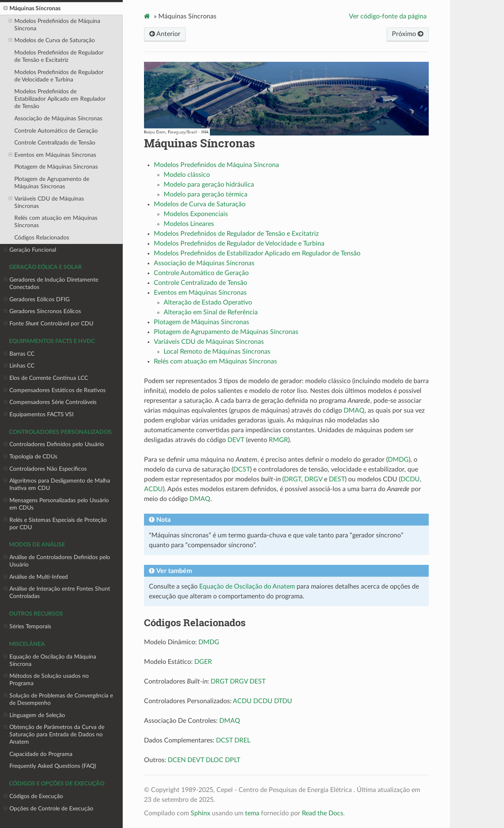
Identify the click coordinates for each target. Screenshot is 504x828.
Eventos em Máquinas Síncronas (52, 155)
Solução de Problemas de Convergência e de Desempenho (58, 699)
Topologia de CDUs (30, 457)
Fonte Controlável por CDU (48, 324)
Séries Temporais (27, 627)
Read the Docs (323, 813)
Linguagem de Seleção (34, 715)
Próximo (408, 34)
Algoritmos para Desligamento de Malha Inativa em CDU (57, 484)
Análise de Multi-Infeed (36, 577)
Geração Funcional (30, 250)
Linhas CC (19, 366)
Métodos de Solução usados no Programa (46, 679)
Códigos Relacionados (42, 238)
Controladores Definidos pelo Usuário (54, 444)
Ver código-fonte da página (388, 16)
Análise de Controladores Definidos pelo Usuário (57, 561)
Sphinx (200, 813)
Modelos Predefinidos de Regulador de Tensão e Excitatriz (59, 56)
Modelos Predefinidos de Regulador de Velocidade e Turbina (59, 76)
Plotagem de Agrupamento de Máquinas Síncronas (52, 183)
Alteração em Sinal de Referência (211, 312)
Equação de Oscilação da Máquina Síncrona (50, 660)
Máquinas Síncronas (32, 9)
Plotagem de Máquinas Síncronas (56, 167)
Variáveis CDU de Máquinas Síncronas (46, 202)
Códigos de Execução (33, 796)
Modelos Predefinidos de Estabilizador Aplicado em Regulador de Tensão (60, 99)
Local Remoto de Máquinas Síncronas (217, 352)
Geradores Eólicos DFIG (37, 300)
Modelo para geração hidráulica (209, 185)
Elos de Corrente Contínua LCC (46, 378)
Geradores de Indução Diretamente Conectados (51, 283)
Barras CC (19, 354)
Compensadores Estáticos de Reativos (55, 390)
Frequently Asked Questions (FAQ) (53, 766)
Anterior (165, 34)
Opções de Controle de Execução (48, 809)
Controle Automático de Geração (56, 131)
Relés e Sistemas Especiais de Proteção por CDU (55, 523)
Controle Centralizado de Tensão (55, 143)
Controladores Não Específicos (45, 469)
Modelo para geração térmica (206, 194)
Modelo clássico (187, 175)
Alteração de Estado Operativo (208, 302)
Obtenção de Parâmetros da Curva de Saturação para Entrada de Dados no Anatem (54, 734)
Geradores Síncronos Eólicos (42, 311)
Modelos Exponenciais (196, 214)
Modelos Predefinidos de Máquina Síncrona (54, 25)
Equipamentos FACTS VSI (39, 415)
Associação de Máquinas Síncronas (58, 118)
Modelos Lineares (189, 224)
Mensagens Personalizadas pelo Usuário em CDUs (56, 504)
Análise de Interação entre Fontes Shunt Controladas (57, 592)
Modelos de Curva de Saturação (52, 41)
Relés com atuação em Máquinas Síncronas (56, 222)
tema (252, 813)
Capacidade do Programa (41, 754)
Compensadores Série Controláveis (50, 402)
